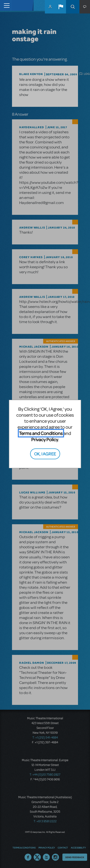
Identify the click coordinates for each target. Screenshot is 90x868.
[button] (61, 7)
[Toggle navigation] (5, 5)
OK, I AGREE (45, 454)
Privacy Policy (45, 439)
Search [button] (73, 7)
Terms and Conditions (41, 433)
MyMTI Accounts (50, 7)
